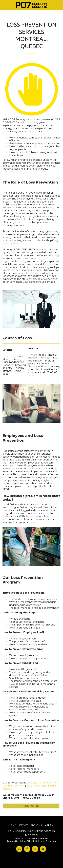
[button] (4, 5)
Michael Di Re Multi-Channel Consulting (37, 841)
